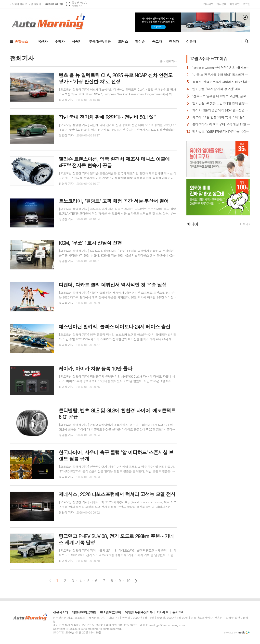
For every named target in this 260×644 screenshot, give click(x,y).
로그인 (246, 4)
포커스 (123, 41)
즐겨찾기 (36, 4)
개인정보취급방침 (84, 613)
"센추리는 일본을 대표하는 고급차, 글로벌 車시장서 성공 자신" (221, 96)
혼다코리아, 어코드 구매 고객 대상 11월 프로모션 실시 (221, 124)
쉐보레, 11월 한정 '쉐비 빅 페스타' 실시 (219, 117)
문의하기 (178, 613)
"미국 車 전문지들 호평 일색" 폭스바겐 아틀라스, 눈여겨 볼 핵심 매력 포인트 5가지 (221, 75)
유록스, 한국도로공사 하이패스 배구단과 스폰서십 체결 (221, 82)
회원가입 (235, 4)
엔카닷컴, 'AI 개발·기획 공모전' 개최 (216, 89)
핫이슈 (140, 41)
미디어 (192, 224)
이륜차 (191, 41)
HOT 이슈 (208, 59)
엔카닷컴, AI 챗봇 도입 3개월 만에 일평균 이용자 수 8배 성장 (221, 103)
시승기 (77, 41)
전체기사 (171, 61)
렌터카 (174, 41)
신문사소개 (60, 613)
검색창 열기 (246, 41)
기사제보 (208, 4)
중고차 (157, 41)
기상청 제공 (77, 6)
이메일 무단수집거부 (139, 613)
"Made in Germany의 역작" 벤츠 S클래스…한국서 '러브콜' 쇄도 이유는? (221, 68)
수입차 (59, 41)
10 (129, 581)
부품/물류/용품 (100, 41)
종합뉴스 (21, 41)
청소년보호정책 (110, 613)
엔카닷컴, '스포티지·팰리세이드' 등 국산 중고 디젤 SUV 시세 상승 (221, 131)
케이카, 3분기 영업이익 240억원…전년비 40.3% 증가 (221, 110)
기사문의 (221, 4)
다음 (136, 581)
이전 (50, 581)
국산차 (43, 41)
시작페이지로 (19, 4)
